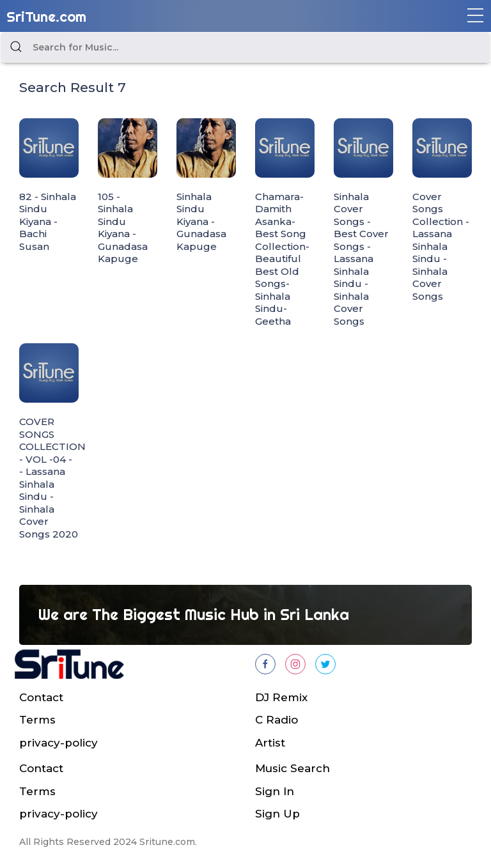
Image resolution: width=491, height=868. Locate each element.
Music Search (292, 768)
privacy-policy (58, 743)
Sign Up (277, 814)
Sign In (275, 791)
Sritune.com (167, 842)
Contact (41, 697)
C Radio (277, 720)
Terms (37, 720)
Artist (270, 743)
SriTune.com (46, 17)
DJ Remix (281, 697)
